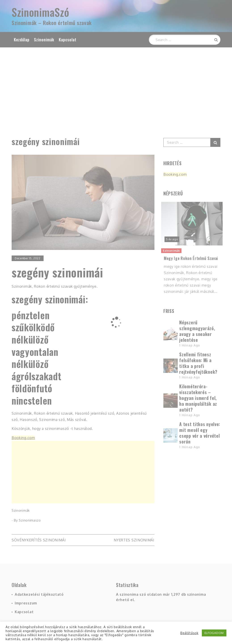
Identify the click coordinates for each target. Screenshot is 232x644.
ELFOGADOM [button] (214, 633)
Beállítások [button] (189, 633)
